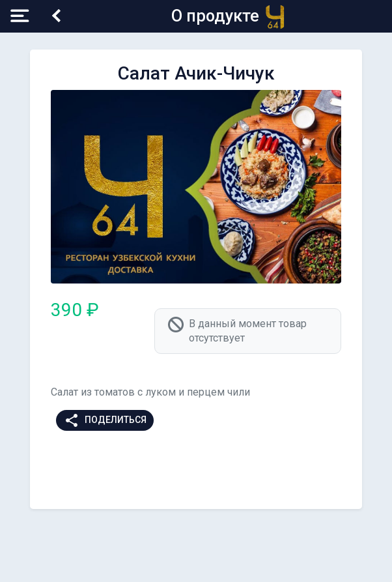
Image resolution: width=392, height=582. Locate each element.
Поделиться (105, 420)
